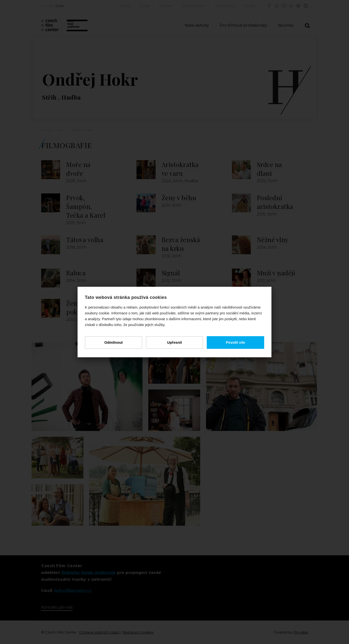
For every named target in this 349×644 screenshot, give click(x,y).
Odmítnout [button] (113, 342)
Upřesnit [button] (175, 342)
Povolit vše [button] (235, 342)
